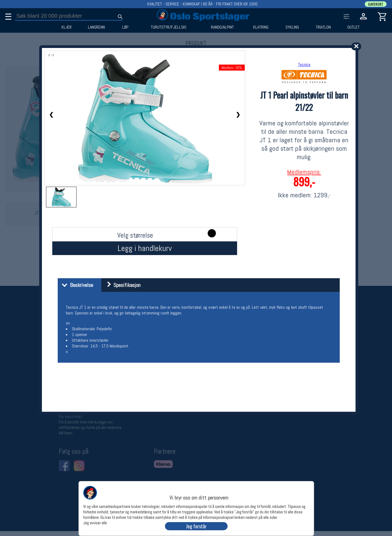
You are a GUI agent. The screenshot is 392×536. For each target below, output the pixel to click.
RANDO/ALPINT (222, 27)
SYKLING (292, 27)
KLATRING (261, 27)
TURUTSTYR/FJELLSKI (169, 27)
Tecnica (304, 64)
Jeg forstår (196, 526)
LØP (125, 27)
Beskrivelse (76, 285)
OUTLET (353, 27)
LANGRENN (96, 27)
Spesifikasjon (122, 285)
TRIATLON (323, 27)
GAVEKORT (376, 4)
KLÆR (67, 27)
